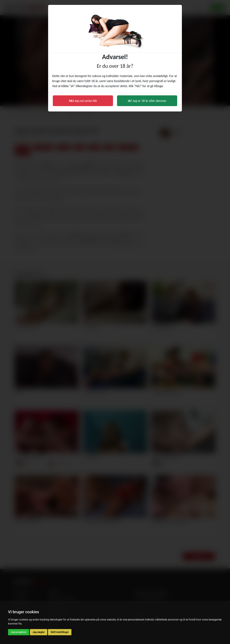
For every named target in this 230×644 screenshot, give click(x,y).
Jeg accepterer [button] (19, 632)
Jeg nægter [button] (39, 632)
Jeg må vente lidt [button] (83, 101)
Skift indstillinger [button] (60, 632)
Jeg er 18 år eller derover (147, 101)
